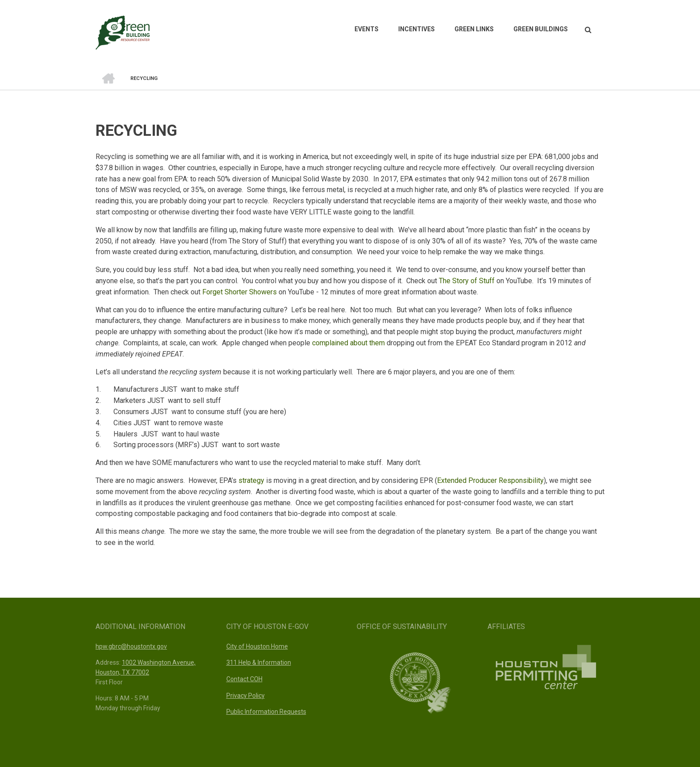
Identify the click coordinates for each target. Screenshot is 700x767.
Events (367, 29)
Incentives (417, 29)
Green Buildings (541, 29)
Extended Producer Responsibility (490, 480)
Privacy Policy (246, 696)
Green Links (474, 29)
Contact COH (244, 679)
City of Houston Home (257, 646)
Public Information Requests (266, 712)
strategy (251, 480)
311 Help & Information (259, 662)
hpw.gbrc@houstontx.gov (131, 646)
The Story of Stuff (467, 281)
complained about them (348, 343)
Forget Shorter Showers (240, 292)
